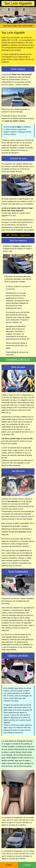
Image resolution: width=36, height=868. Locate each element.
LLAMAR (27, 865)
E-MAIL (9, 865)
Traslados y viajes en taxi (21, 246)
